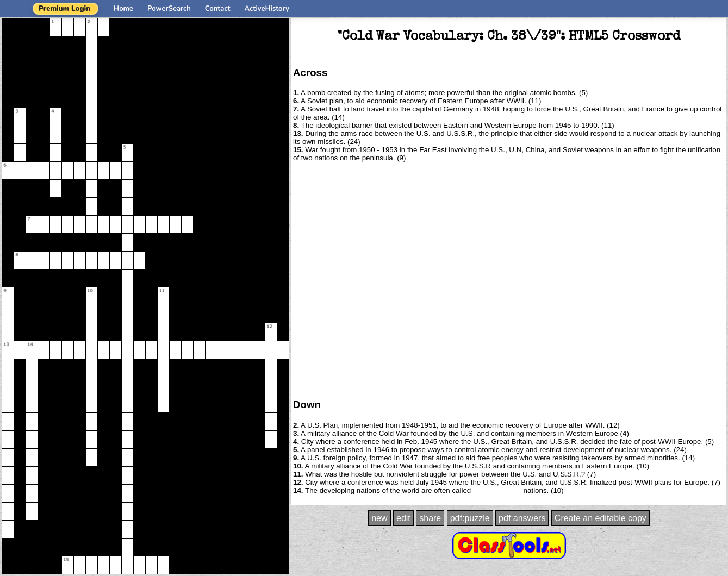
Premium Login (64, 9)
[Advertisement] (107, 280)
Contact (218, 9)
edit (403, 518)
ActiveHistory (267, 9)
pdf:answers (522, 518)
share (430, 518)
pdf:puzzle (470, 518)
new (379, 518)
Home (123, 9)
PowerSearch (169, 9)
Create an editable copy (601, 518)
